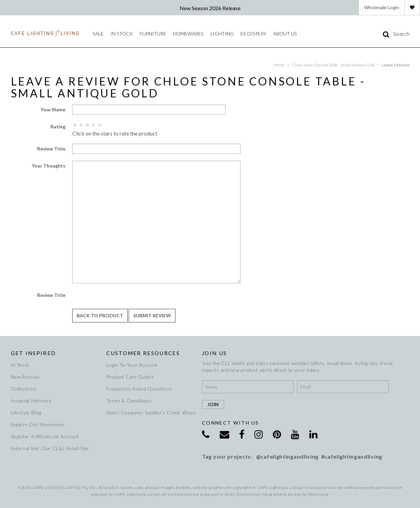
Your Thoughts (49, 166)
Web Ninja (318, 494)
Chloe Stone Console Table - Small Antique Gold (333, 65)
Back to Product (100, 315)
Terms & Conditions (129, 401)
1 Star (75, 125)
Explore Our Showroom (38, 424)
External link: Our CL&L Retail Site (50, 448)
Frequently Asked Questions (139, 389)
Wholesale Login (382, 7)
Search (401, 34)
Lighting (221, 34)
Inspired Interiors (32, 401)
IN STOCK (121, 34)
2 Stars (81, 125)
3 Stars (88, 125)
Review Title (51, 149)
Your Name (53, 109)
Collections (24, 389)
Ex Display (252, 34)
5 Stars (100, 125)
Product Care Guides (130, 377)
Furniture (152, 34)
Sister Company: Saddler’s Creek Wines (150, 412)
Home (279, 65)
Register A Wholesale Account (45, 436)
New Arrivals (26, 377)
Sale (98, 34)
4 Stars (94, 125)
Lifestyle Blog (26, 412)
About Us (283, 34)
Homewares (188, 34)
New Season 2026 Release (210, 8)
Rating (58, 126)
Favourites (412, 7)
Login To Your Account (132, 365)
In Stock (20, 365)
